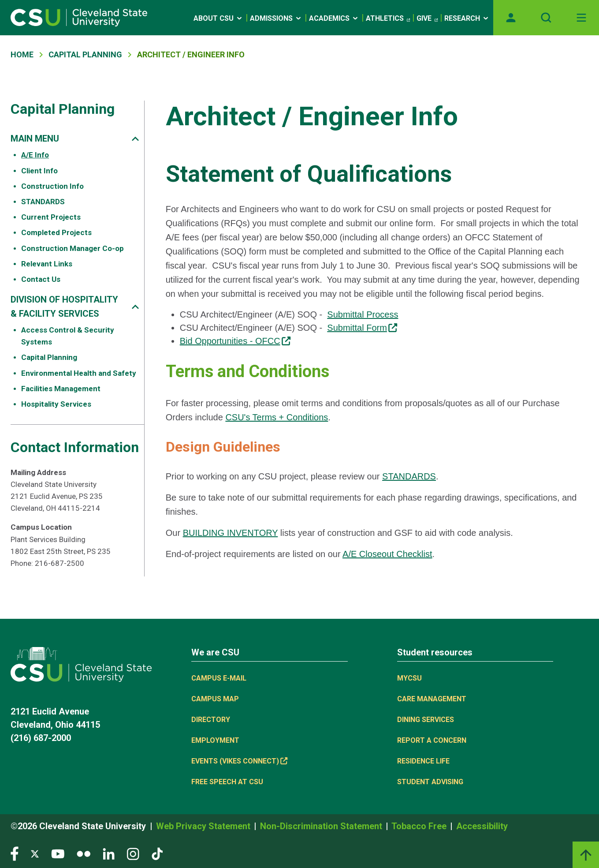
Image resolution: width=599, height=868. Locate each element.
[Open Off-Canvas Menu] (581, 18)
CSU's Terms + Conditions (277, 417)
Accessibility (482, 826)
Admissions (276, 18)
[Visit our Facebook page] (15, 853)
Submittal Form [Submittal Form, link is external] (362, 328)
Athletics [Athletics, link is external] (388, 19)
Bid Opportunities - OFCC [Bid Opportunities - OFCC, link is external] (235, 341)
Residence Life (423, 761)
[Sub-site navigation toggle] (135, 139)
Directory (211, 720)
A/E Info (35, 155)
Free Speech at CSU (227, 782)
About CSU (218, 18)
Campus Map (215, 699)
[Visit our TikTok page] (157, 853)
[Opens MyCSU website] (511, 18)
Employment (215, 740)
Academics (334, 18)
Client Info (39, 171)
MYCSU (409, 678)
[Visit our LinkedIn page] (109, 853)
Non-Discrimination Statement (322, 826)
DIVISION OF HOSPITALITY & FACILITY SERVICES (64, 307)
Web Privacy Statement (204, 826)
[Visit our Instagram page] (133, 853)
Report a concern (432, 740)
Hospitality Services (56, 404)
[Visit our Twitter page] (35, 853)
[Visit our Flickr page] (84, 853)
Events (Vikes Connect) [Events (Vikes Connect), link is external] (239, 761)
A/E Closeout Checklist (387, 554)
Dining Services (426, 720)
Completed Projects (56, 232)
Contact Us (41, 279)
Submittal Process (363, 314)
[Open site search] (546, 18)
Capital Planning (85, 54)
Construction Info (52, 186)
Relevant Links (47, 264)
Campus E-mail (219, 678)
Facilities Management (61, 389)
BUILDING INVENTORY (231, 533)
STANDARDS (43, 202)
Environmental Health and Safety (79, 373)
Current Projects (51, 217)
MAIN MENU (35, 138)
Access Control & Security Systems (68, 336)
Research (467, 18)
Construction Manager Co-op (73, 248)
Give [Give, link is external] (427, 19)
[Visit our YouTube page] (58, 853)
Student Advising (430, 782)
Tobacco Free (420, 826)
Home (22, 54)
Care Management (432, 699)
